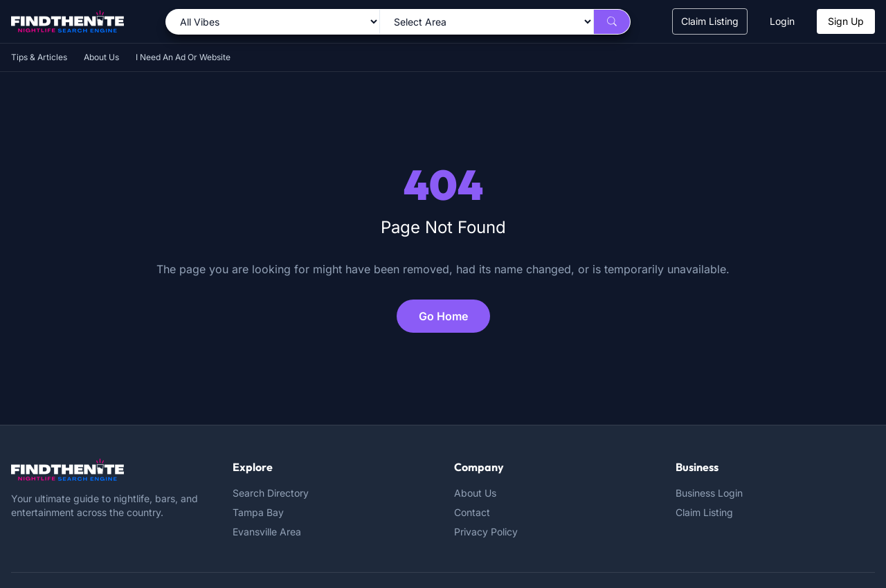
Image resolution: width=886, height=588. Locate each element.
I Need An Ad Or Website (183, 57)
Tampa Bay (258, 512)
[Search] (612, 22)
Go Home (443, 316)
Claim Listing (710, 21)
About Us (101, 57)
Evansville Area (267, 532)
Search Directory (271, 493)
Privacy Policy (486, 532)
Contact (472, 512)
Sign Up (846, 21)
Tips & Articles (39, 57)
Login (782, 21)
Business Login (709, 493)
